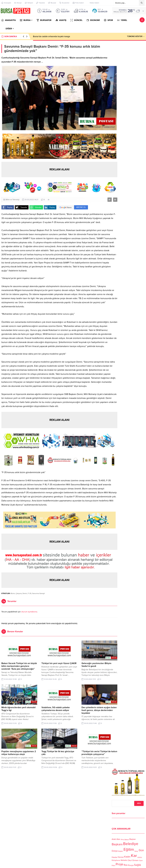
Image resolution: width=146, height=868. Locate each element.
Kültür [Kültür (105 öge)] (140, 857)
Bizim (13, 593)
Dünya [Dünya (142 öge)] (115, 851)
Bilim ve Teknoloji (13, 200)
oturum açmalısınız (29, 612)
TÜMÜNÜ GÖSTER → (136, 36)
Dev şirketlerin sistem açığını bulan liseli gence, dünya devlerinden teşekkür (99, 710)
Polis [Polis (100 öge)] (113, 866)
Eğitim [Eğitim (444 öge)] (129, 850)
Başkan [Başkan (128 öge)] (133, 839)
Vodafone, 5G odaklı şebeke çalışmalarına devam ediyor (56, 709)
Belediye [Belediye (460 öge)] (131, 844)
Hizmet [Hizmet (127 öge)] (121, 857)
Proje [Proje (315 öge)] (119, 864)
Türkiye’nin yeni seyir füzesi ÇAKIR (59, 663)
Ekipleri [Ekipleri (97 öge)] (121, 851)
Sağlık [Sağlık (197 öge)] (138, 865)
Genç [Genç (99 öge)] (136, 851)
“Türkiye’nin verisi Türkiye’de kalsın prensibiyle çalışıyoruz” (99, 753)
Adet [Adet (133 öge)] (114, 839)
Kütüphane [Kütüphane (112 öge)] (116, 860)
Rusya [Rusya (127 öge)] (131, 865)
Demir (25, 593)
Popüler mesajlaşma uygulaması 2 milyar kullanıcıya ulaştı (19, 753)
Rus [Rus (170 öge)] (126, 865)
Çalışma (19, 593)
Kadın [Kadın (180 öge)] (127, 857)
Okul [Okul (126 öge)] (130, 860)
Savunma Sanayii (39, 593)
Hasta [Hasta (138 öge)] (114, 857)
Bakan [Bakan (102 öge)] (127, 840)
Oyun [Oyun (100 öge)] (141, 861)
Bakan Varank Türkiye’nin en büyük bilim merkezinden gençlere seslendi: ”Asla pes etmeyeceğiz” (19, 666)
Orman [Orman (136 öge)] (135, 860)
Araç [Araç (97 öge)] (122, 840)
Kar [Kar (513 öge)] (134, 856)
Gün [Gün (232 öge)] (141, 850)
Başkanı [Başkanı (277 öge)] (117, 844)
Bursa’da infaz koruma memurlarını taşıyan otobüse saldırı (60, 36)
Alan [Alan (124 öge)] (118, 839)
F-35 (30, 593)
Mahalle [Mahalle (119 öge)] (124, 860)
